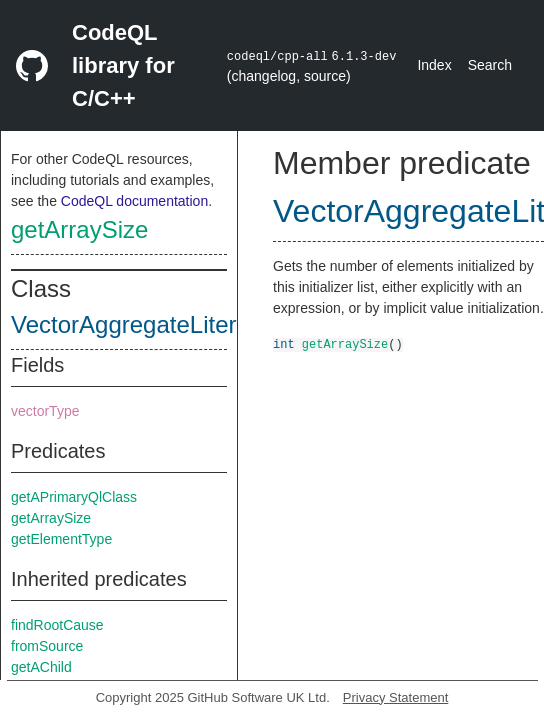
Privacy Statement (396, 697)
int (284, 343)
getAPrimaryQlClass (74, 497)
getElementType (61, 539)
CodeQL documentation (134, 201)
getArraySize (79, 229)
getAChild (41, 667)
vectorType (45, 411)
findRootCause (57, 625)
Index (434, 65)
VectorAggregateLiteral (133, 324)
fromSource (47, 646)
